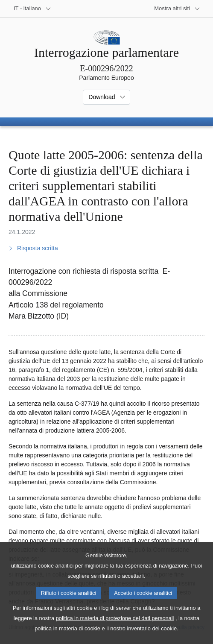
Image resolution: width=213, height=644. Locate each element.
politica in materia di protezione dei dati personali (115, 631)
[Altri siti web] (177, 9)
